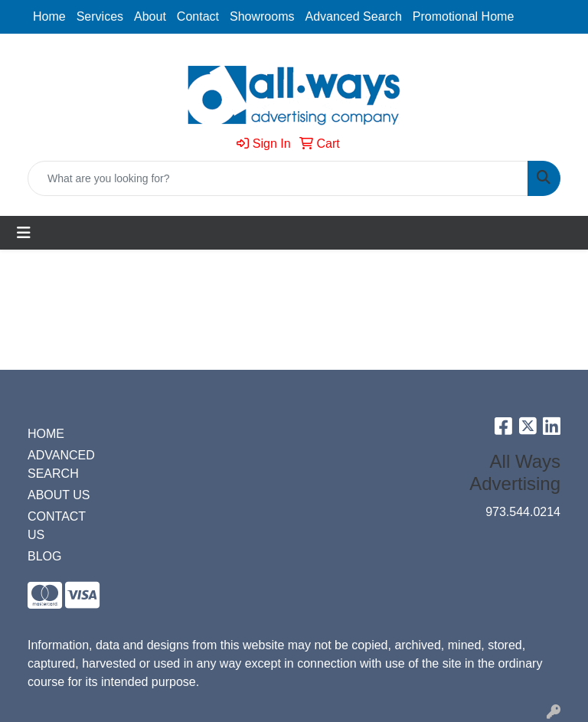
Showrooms (262, 16)
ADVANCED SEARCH (61, 464)
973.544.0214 (523, 512)
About (150, 16)
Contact (198, 16)
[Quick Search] (278, 178)
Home (49, 16)
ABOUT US (59, 495)
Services (100, 16)
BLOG (44, 556)
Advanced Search (353, 16)
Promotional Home (464, 16)
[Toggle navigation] (24, 233)
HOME (46, 434)
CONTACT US (57, 526)
